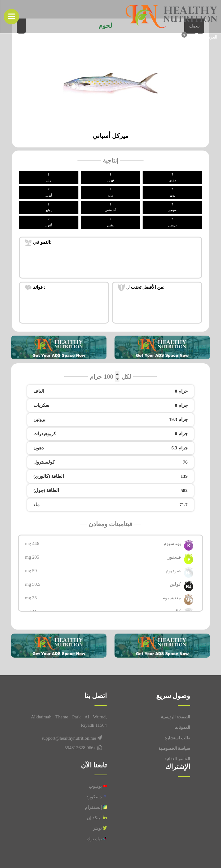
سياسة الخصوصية (174, 748)
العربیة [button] (211, 37)
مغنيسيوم (172, 598)
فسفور (174, 557)
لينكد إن (97, 818)
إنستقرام (96, 807)
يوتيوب (98, 786)
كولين (175, 584)
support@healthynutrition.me (69, 738)
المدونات (182, 727)
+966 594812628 (80, 748)
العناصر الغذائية (177, 759)
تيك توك (97, 839)
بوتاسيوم (172, 544)
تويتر (100, 828)
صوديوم (173, 571)
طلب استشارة (177, 738)
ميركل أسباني (111, 136)
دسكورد (97, 797)
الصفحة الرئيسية (176, 717)
